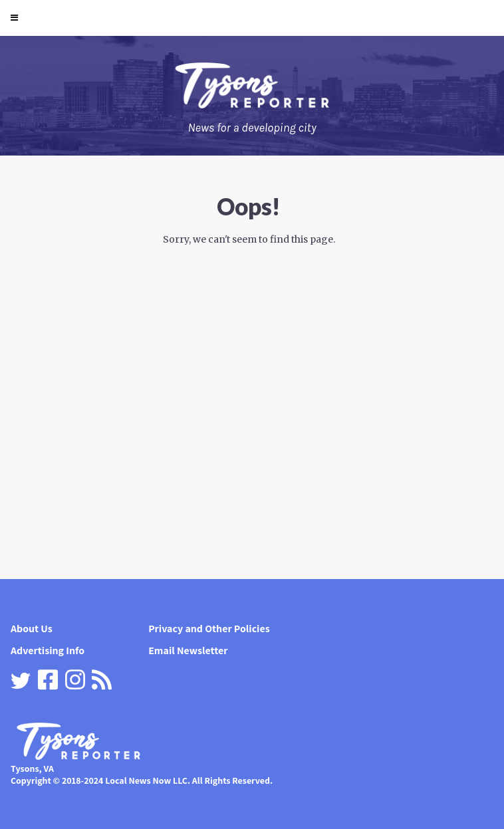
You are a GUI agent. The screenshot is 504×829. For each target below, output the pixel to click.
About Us (32, 629)
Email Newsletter (188, 651)
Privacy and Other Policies (209, 629)
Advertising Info (48, 651)
